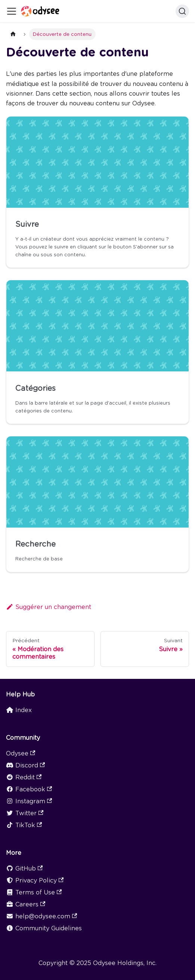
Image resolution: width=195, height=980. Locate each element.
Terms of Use (34, 892)
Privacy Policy (35, 880)
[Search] (182, 11)
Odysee (21, 753)
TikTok (24, 825)
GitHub (24, 868)
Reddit (24, 777)
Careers (26, 904)
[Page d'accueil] (13, 34)
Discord (25, 765)
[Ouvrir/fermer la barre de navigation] (12, 11)
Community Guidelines (44, 928)
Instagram (29, 801)
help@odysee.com (41, 916)
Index (19, 710)
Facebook (29, 789)
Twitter (25, 813)
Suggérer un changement (49, 607)
